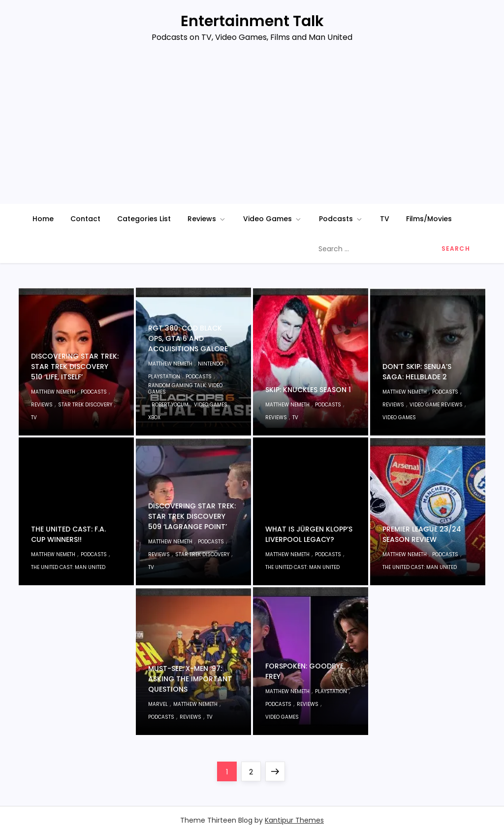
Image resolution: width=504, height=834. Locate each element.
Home (43, 219)
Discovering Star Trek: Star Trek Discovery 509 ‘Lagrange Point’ (192, 516)
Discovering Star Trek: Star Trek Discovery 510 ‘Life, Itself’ (75, 367)
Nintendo (210, 364)
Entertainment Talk (252, 21)
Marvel (158, 704)
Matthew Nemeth (53, 392)
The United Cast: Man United (68, 567)
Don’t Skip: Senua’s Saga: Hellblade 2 (417, 372)
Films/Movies (429, 219)
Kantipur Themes (294, 820)
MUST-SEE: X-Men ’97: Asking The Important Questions (190, 679)
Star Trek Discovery (85, 405)
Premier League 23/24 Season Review (422, 534)
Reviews (207, 219)
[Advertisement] (252, 130)
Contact (85, 219)
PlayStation (164, 377)
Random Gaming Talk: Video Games (185, 389)
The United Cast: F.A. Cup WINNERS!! (68, 534)
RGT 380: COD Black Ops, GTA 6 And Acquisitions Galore (188, 338)
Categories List (144, 219)
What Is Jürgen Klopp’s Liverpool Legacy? (309, 534)
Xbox (154, 417)
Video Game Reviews (436, 405)
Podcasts (341, 219)
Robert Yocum (170, 405)
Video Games (273, 219)
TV (385, 219)
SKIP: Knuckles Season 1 (308, 390)
